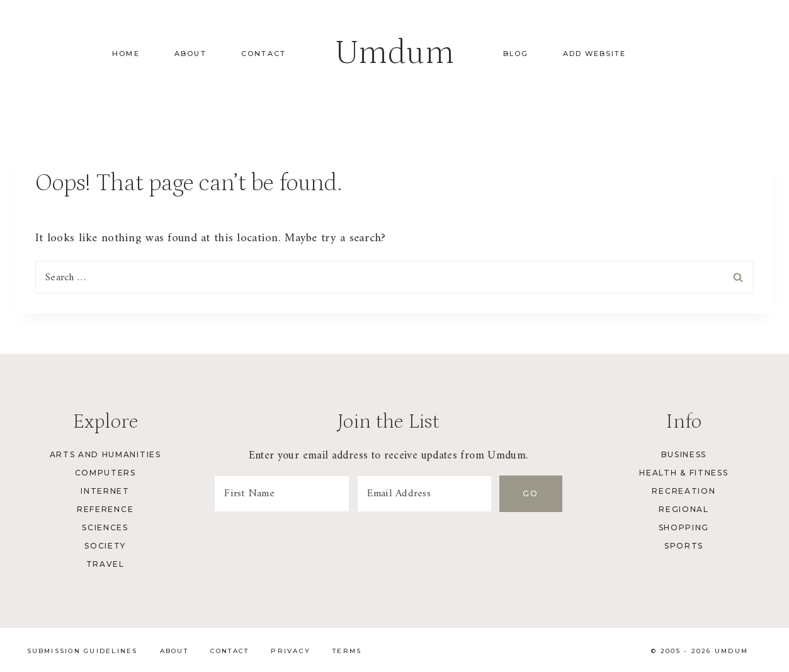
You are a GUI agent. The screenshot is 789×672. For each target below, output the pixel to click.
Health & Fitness (684, 473)
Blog (516, 54)
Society (105, 546)
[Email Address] (424, 494)
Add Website (594, 54)
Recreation (684, 491)
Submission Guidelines (82, 651)
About (190, 54)
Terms (347, 651)
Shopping (684, 527)
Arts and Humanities (105, 454)
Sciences (105, 527)
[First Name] (281, 494)
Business (684, 454)
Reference (105, 509)
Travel (105, 564)
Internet (105, 491)
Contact (264, 54)
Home (126, 54)
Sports (684, 546)
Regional (684, 509)
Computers (105, 473)
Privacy (291, 651)
